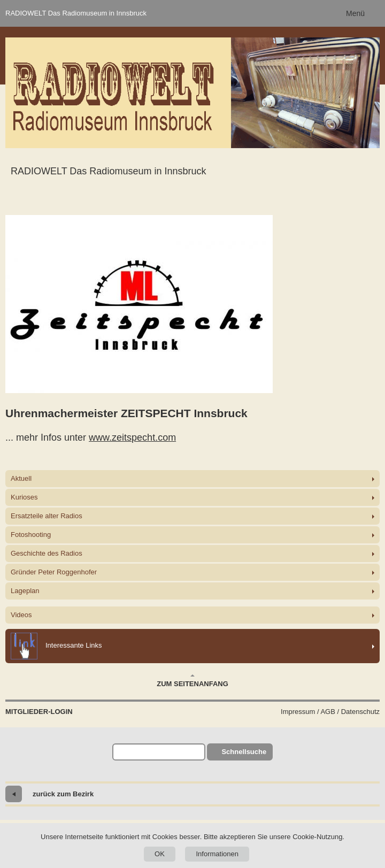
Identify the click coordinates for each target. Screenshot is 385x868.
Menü (355, 13)
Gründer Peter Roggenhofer (54, 572)
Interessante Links (56, 646)
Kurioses (24, 497)
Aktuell (21, 478)
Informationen (217, 854)
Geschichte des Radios (47, 553)
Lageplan (25, 591)
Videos (21, 615)
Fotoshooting (31, 535)
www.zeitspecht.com (132, 437)
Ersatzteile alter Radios (47, 516)
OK (160, 854)
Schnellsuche (244, 752)
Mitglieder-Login (39, 712)
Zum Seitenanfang (192, 681)
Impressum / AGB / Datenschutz (330, 712)
